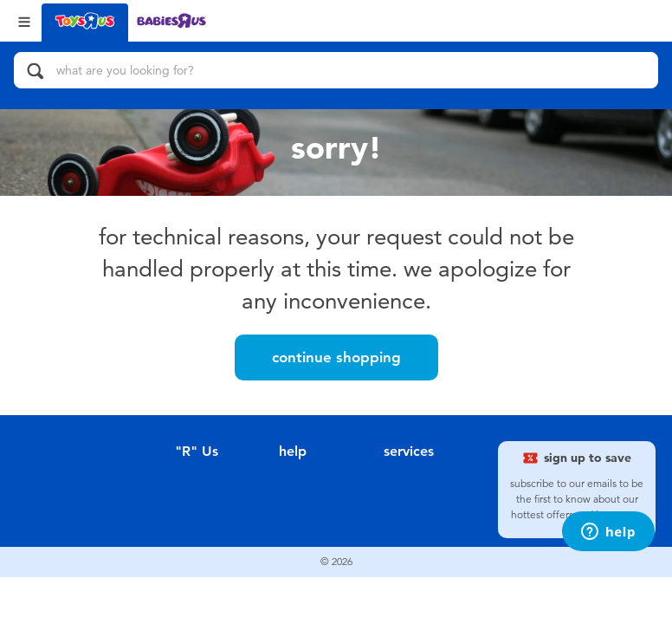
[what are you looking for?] (336, 70)
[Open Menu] (24, 20)
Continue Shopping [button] (336, 357)
